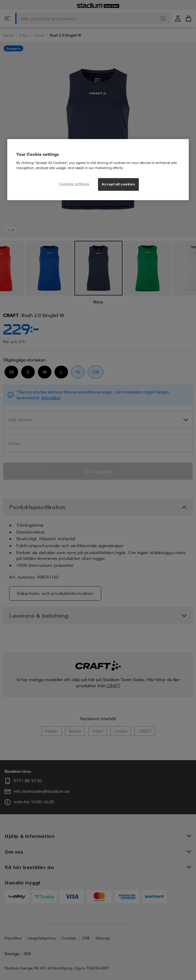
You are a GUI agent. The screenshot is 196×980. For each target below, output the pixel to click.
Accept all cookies (118, 184)
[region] (98, 170)
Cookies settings (74, 184)
